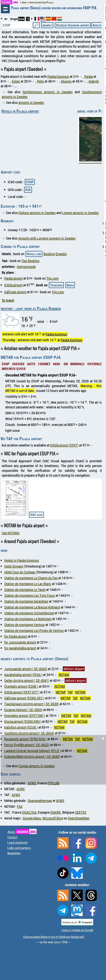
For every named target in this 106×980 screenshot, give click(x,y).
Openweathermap (40, 801)
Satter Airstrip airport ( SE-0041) (27, 680)
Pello (40, 81)
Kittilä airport (13, 285)
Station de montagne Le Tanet (25, 590)
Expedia (61, 254)
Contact (12, 837)
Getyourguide (26, 267)
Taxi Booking (30, 261)
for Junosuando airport (20, 642)
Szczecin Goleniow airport (73, 25)
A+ (6, 19)
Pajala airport (13, 278)
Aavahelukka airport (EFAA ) (23, 675)
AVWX (21, 789)
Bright (14, 19)
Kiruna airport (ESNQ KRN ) (23, 721)
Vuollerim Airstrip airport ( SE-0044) (29, 733)
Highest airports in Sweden (37, 213)
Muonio (66, 81)
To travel (8, 300)
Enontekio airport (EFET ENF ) (25, 716)
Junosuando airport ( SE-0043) (26, 669)
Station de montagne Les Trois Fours (30, 595)
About (22, 832)
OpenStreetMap (79, 818)
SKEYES (81, 812)
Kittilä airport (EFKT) (64, 445)
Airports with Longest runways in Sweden (47, 238)
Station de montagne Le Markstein (28, 619)
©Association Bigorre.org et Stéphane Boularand (54, 937)
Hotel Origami (14, 566)
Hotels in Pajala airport (20, 111)
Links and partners (19, 848)
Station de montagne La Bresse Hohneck (32, 607)
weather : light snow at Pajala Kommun (31, 308)
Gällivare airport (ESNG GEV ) (24, 698)
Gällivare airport (15, 292)
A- (2, 18)
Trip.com (52, 278)
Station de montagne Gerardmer (26, 601)
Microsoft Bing (53, 818)
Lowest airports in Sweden (80, 213)
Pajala (89, 76)
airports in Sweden (31, 103)
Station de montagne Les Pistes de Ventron (34, 631)
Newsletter (14, 853)
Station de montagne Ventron (24, 625)
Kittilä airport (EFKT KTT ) (22, 692)
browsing (5, 9)
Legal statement (17, 843)
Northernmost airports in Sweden (48, 92)
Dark (21, 19)
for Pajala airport (16, 636)
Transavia (56, 285)
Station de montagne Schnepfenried (29, 613)
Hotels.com (34, 254)
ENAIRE (56, 812)
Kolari (16, 81)
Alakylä (94, 81)
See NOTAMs (11, 533)
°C (28, 19)
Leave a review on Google (77, 930)
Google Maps (32, 818)
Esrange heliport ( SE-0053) (23, 710)
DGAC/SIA (29, 812)
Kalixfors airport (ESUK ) (21, 727)
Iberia (70, 285)
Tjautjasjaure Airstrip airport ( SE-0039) (32, 704)
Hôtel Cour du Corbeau (20, 572)
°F (31, 19)
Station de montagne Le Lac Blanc (28, 584)
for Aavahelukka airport (20, 648)
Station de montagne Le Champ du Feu (31, 578)
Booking (49, 254)
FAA (20, 806)
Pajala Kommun (58, 76)
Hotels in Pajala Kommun (22, 560)
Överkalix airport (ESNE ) (21, 686)
